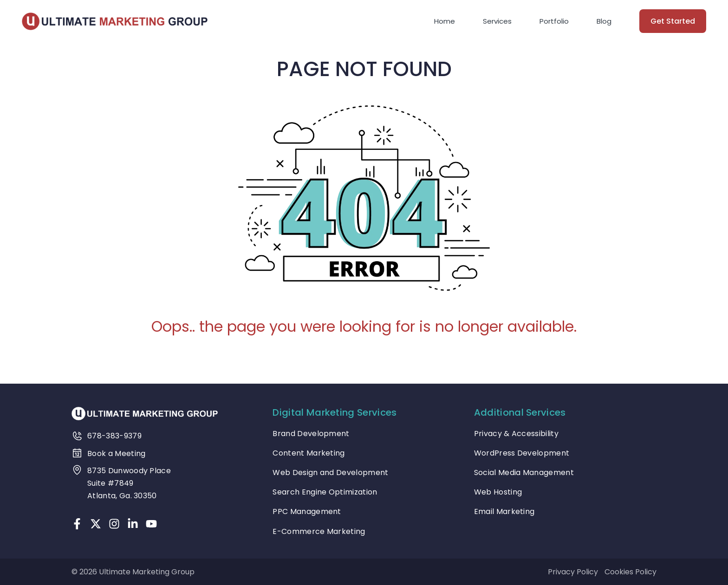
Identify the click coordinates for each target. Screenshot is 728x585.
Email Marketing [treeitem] (504, 511)
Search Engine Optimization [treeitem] (325, 492)
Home (445, 21)
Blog (604, 21)
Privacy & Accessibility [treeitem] (516, 434)
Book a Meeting (116, 453)
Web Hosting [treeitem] (498, 492)
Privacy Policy (573, 572)
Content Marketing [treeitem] (309, 453)
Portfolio (554, 21)
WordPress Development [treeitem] (522, 453)
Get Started (673, 21)
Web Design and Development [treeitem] (330, 472)
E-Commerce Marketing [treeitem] (319, 531)
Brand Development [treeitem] (311, 434)
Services (497, 21)
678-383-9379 (114, 436)
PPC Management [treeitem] (307, 511)
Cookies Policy (630, 572)
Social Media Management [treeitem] (524, 472)
